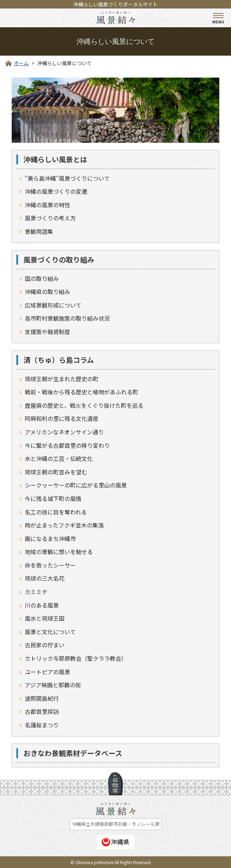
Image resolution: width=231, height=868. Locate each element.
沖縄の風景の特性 (47, 205)
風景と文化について (50, 632)
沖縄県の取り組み (47, 292)
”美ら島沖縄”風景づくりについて (67, 178)
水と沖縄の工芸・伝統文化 (59, 458)
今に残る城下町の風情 (53, 498)
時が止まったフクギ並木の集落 (64, 525)
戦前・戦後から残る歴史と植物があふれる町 (81, 392)
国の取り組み (42, 278)
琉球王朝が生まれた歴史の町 (62, 379)
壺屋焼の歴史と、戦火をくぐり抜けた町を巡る (84, 405)
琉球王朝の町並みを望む (56, 472)
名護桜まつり (42, 725)
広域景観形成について (53, 305)
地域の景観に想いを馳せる (59, 552)
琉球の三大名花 (45, 578)
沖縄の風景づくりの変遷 (56, 191)
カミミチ (36, 592)
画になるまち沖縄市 (50, 539)
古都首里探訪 (42, 711)
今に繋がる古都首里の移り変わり (67, 445)
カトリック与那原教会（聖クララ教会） (76, 658)
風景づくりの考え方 (50, 218)
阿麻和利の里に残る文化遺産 (62, 418)
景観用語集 (39, 231)
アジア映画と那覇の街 (53, 685)
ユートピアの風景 (47, 672)
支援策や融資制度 (47, 332)
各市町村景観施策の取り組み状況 (67, 318)
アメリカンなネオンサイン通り (64, 432)
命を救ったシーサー (50, 565)
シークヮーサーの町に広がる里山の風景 (76, 485)
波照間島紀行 (42, 698)
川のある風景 (42, 605)
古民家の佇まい (45, 645)
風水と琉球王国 (45, 618)
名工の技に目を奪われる (56, 512)
